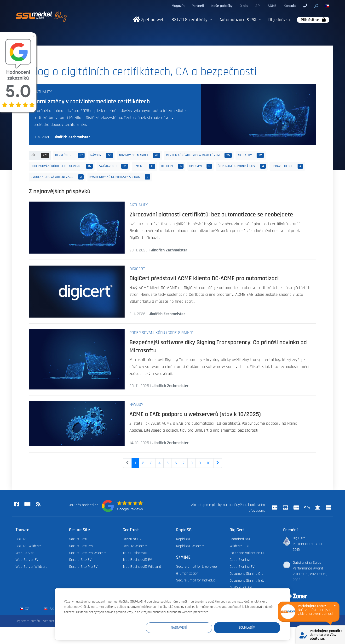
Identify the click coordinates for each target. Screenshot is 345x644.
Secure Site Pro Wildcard (88, 553)
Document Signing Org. (247, 574)
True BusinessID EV (137, 560)
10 (209, 463)
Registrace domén (28, 621)
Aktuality (43, 92)
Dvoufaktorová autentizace (57, 177)
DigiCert (172, 166)
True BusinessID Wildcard (142, 567)
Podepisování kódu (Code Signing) (62, 166)
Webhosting (50, 621)
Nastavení (192, 628)
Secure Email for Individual (196, 580)
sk (49, 609)
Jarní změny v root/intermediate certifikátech (92, 101)
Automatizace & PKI (239, 20)
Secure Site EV (80, 560)
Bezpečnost (70, 156)
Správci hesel (287, 166)
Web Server (25, 553)
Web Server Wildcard (32, 567)
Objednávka (279, 20)
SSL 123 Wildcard (29, 546)
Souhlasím (251, 628)
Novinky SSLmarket (140, 156)
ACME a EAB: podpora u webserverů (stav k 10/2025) (195, 414)
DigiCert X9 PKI (241, 588)
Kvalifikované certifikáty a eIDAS (120, 177)
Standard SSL (240, 539)
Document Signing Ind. (247, 581)
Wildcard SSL (239, 546)
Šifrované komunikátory (242, 166)
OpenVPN (201, 166)
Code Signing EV (242, 567)
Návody (102, 156)
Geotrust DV (132, 539)
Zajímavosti (113, 166)
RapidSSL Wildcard (190, 546)
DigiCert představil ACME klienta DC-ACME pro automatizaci (204, 278)
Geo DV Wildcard (135, 546)
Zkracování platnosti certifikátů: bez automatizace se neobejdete (211, 215)
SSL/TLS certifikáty (190, 20)
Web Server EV (27, 560)
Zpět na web (149, 20)
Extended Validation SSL (248, 553)
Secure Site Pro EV (83, 567)
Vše (40, 156)
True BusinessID (135, 553)
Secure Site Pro (81, 546)
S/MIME (144, 166)
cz (24, 609)
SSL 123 (22, 539)
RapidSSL (183, 539)
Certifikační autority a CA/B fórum (199, 156)
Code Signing (240, 560)
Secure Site (78, 539)
